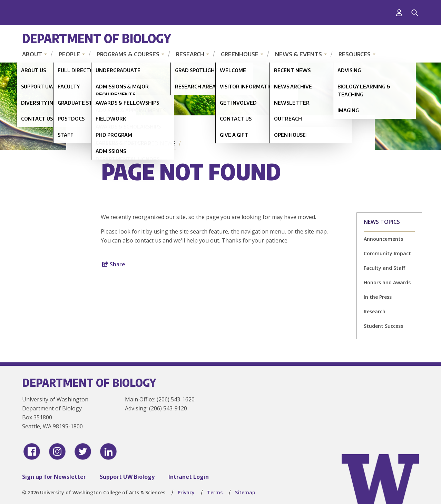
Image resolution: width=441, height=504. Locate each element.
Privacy (186, 492)
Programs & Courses (128, 54)
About (32, 54)
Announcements (383, 239)
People (69, 54)
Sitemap (245, 492)
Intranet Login (189, 477)
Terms (215, 492)
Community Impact (387, 253)
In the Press (378, 297)
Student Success (383, 326)
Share (114, 264)
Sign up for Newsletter (54, 477)
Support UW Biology (127, 477)
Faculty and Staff (384, 268)
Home (111, 143)
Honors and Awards (387, 282)
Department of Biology (97, 38)
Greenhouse (240, 54)
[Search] (415, 13)
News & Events (298, 54)
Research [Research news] (375, 311)
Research (190, 54)
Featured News (153, 143)
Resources (355, 54)
